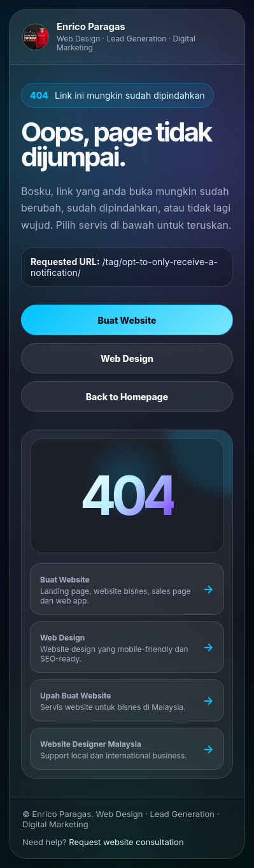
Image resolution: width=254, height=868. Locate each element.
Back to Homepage (127, 397)
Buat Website (127, 320)
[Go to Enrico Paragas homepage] (127, 37)
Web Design (127, 358)
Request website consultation (126, 842)
